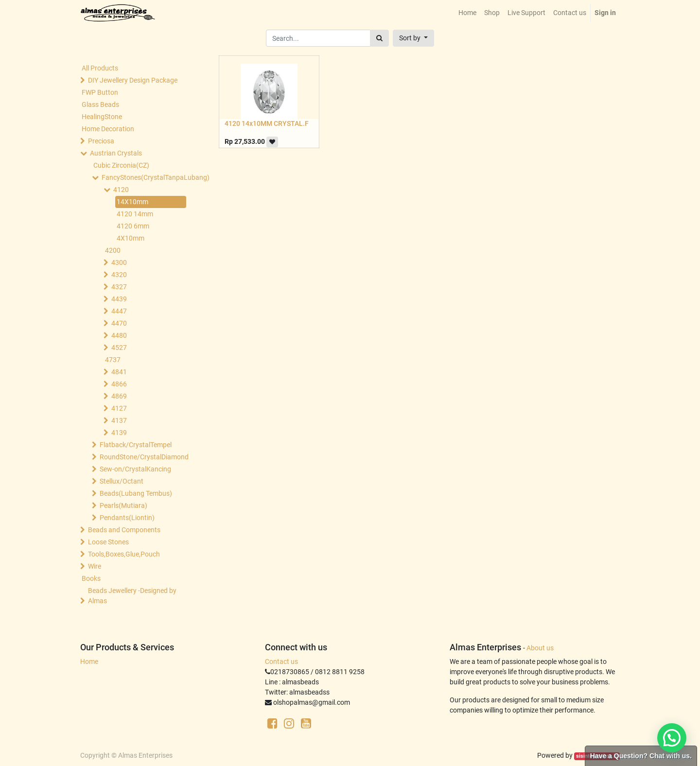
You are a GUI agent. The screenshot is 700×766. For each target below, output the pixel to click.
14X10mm (132, 202)
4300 (119, 262)
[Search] (379, 38)
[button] (413, 38)
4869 (119, 396)
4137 (119, 420)
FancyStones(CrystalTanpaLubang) (146, 177)
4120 (121, 190)
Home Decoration (108, 129)
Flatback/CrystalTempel (136, 445)
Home (89, 662)
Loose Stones (108, 542)
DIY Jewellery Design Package (133, 80)
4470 (119, 323)
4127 (119, 408)
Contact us (281, 662)
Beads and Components (124, 530)
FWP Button (100, 92)
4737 (113, 360)
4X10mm (131, 238)
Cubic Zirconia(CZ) (121, 165)
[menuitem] (467, 13)
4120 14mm (135, 214)
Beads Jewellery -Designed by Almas (132, 596)
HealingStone (102, 117)
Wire (95, 566)
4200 (113, 250)
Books (91, 578)
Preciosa (101, 141)
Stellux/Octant (122, 481)
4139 (119, 433)
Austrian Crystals (116, 153)
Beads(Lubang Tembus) (136, 493)
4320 (119, 275)
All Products (100, 68)
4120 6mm (133, 226)
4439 (119, 299)
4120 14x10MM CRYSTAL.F (267, 123)
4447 (119, 311)
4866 (119, 384)
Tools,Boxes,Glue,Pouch (124, 554)
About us (540, 648)
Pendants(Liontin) (127, 518)
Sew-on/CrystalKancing (135, 469)
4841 (119, 372)
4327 (119, 287)
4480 (119, 335)
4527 (119, 348)
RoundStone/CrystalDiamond (144, 457)
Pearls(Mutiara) (123, 505)
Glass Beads (100, 104)
